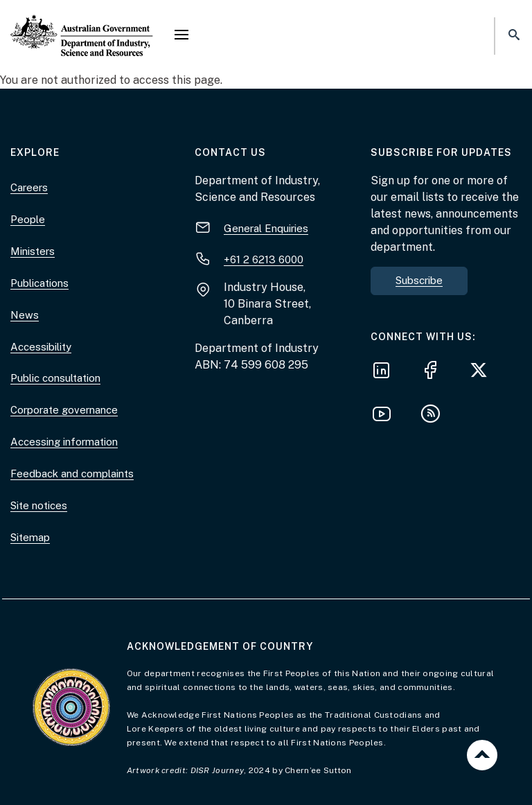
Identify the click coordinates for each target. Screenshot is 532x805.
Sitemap (30, 537)
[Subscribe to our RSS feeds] (434, 416)
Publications (39, 283)
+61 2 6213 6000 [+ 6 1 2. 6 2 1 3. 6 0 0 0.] (264, 259)
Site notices (39, 505)
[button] (181, 36)
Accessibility (41, 347)
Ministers (33, 251)
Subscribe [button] (419, 280)
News (25, 315)
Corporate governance (64, 410)
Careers (29, 187)
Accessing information (64, 442)
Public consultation (55, 378)
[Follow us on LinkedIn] (386, 372)
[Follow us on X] (483, 372)
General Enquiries (266, 228)
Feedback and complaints (72, 474)
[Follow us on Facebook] (434, 372)
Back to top (482, 755)
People (28, 219)
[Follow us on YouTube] (386, 416)
